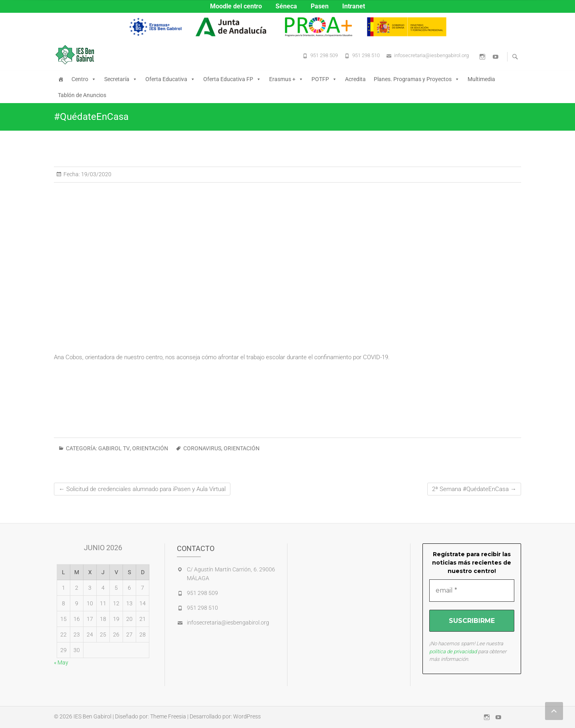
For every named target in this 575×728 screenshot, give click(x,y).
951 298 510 (366, 55)
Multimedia (481, 79)
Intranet (354, 6)
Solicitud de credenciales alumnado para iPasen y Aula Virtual (142, 489)
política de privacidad (453, 651)
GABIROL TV (114, 448)
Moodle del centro (236, 6)
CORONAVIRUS (202, 448)
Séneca (286, 6)
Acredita (355, 79)
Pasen (320, 6)
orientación (242, 448)
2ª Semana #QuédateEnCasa (474, 489)
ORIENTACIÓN (150, 448)
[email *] (472, 591)
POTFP (324, 79)
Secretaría (121, 79)
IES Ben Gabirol (92, 716)
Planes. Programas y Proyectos (417, 79)
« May (61, 662)
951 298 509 (324, 55)
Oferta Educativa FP (232, 79)
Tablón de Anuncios (82, 95)
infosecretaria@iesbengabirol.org (431, 55)
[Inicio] (61, 79)
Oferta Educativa (170, 79)
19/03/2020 (96, 174)
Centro (84, 79)
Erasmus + (286, 79)
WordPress (247, 716)
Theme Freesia (168, 716)
